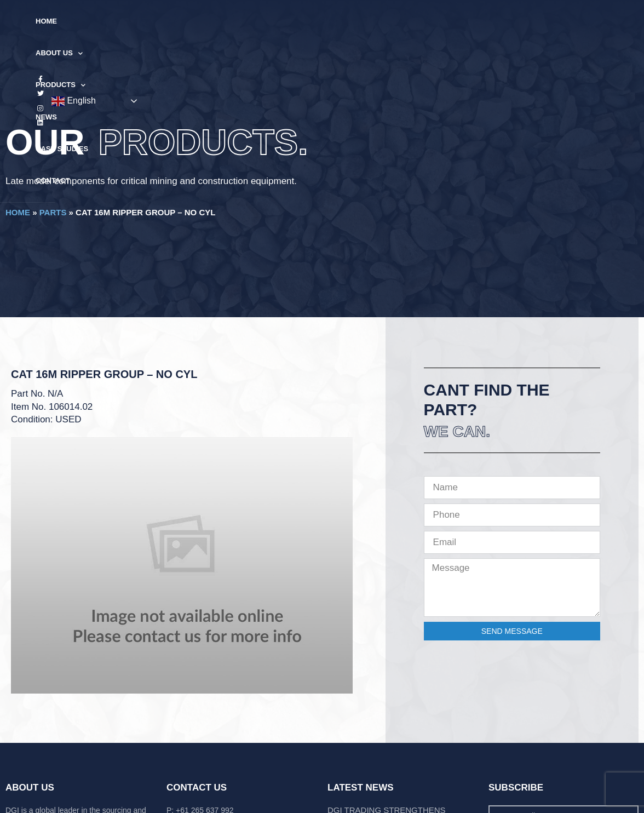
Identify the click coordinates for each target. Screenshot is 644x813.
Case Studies (361, 21)
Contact (421, 21)
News (307, 21)
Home (140, 21)
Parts (53, 212)
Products (255, 22)
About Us (191, 22)
